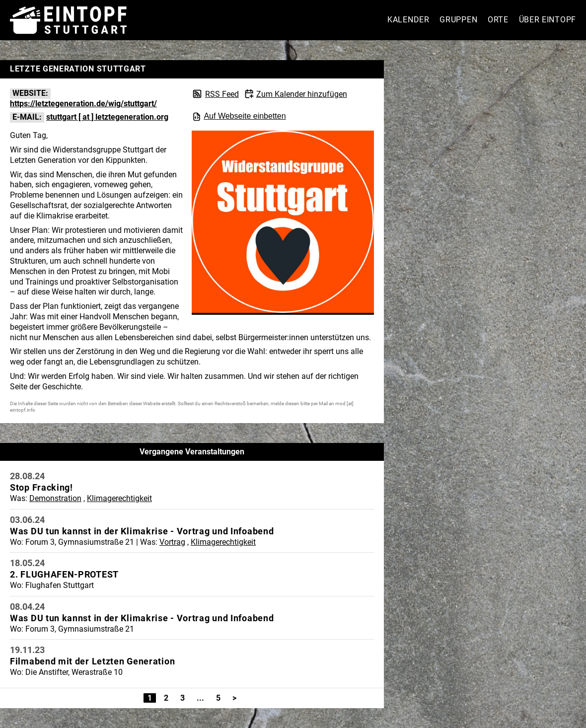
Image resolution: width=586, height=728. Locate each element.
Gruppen (458, 20)
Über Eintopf (548, 20)
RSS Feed (222, 94)
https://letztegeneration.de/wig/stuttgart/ (83, 104)
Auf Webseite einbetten (239, 117)
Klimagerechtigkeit (119, 498)
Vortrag (172, 542)
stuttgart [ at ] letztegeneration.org (107, 117)
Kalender (408, 20)
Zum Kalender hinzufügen (302, 94)
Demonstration (55, 498)
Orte (498, 20)
